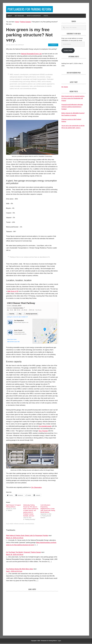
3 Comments (53, 46)
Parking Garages (19, 525)
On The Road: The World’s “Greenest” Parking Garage (23, 553)
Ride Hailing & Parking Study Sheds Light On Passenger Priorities (27, 536)
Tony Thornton (43, 432)
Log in (59, 642)
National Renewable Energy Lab (31, 55)
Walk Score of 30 (13, 292)
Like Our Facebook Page (74, 74)
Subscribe (68, 51)
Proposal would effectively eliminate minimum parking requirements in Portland (72, 108)
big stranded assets (45, 427)
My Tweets (65, 88)
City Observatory (36, 488)
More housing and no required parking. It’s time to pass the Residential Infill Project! (73, 99)
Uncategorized (30, 525)
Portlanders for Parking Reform (37, 10)
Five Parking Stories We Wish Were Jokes (20, 570)
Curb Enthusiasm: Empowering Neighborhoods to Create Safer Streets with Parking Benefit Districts (48, 510)
